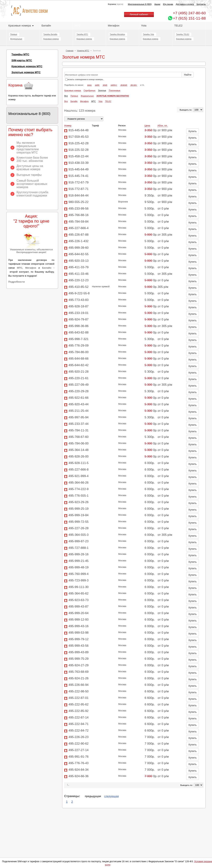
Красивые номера (21, 25)
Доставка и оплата (185, 4)
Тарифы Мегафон (117, 34)
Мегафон (114, 25)
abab (105, 101)
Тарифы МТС (82, 34)
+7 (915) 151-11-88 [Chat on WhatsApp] (189, 18)
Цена (147, 142)
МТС (78, 25)
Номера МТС (83, 51)
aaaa (89, 101)
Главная (70, 51)
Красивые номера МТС (27, 66)
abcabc (134, 101)
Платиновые (115, 107)
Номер (68, 142)
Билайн (46, 25)
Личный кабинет (139, 14)
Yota (144, 25)
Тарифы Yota (148, 34)
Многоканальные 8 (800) (140, 4)
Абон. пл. (163, 142)
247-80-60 (189, 13)
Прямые (14, 34)
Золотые (102, 107)
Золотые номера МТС (26, 72)
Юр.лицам (168, 4)
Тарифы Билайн (50, 34)
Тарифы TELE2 (183, 34)
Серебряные (90, 107)
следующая (112, 813)
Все (66, 112)
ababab (124, 101)
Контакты (201, 4)
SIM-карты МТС (22, 60)
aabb (97, 101)
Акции (157, 4)
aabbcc (114, 101)
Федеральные (16, 39)
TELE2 (178, 25)
